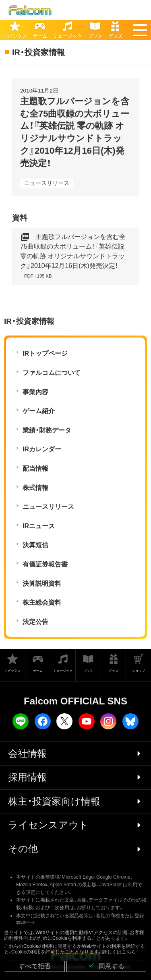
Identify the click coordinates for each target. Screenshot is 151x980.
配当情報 (35, 468)
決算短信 (35, 545)
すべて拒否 (35, 966)
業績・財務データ (47, 430)
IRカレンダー (42, 449)
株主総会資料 (42, 602)
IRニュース (39, 526)
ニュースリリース (47, 183)
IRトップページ (45, 353)
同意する (106, 966)
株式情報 (35, 488)
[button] (140, 30)
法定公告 (35, 622)
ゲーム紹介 (39, 411)
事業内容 (35, 392)
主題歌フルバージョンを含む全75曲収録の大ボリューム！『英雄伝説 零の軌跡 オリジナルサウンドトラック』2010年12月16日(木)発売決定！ (73, 256)
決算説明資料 (42, 584)
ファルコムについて (52, 373)
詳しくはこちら (119, 952)
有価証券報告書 (45, 564)
